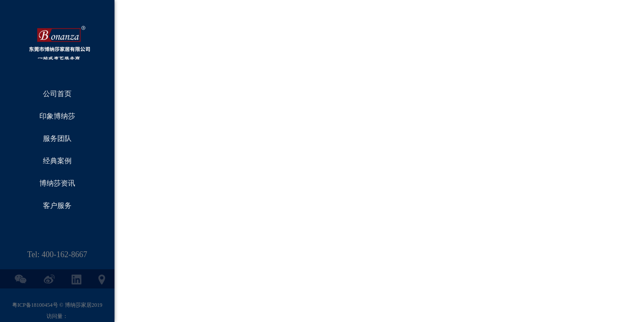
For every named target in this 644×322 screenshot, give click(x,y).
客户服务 (57, 205)
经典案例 (57, 161)
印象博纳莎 (57, 116)
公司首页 (57, 94)
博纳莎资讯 (57, 183)
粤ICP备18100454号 (35, 305)
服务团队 (57, 138)
